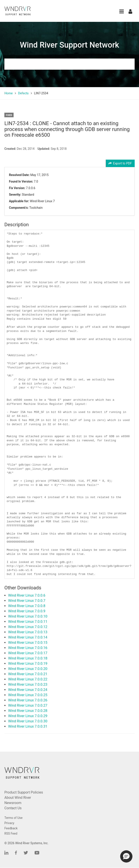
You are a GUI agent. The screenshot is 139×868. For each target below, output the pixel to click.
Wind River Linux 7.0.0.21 (28, 674)
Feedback (11, 828)
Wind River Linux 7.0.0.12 (28, 627)
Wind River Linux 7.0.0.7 (27, 601)
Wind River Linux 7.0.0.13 (28, 632)
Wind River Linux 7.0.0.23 (28, 684)
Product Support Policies (24, 792)
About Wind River (18, 798)
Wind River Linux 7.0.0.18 (28, 658)
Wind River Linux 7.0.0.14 (28, 637)
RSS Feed (11, 833)
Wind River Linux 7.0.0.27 (28, 705)
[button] (122, 11)
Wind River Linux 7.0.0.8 (27, 606)
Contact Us (13, 808)
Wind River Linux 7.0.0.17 (28, 653)
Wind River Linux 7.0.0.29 (28, 716)
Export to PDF (120, 163)
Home (9, 93)
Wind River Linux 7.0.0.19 (28, 664)
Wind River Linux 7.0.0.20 (28, 669)
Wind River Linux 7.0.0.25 (28, 695)
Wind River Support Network (69, 45)
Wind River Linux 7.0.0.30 (28, 721)
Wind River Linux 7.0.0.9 (27, 611)
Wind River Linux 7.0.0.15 (28, 643)
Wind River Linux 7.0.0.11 (28, 622)
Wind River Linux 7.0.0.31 (28, 726)
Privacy (9, 823)
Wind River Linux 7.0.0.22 (28, 679)
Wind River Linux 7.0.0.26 (28, 700)
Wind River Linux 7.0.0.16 (28, 648)
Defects (23, 93)
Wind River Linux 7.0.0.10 (28, 616)
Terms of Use (13, 818)
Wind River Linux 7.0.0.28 (28, 711)
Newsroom (13, 803)
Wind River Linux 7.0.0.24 (28, 690)
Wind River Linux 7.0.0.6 (27, 595)
